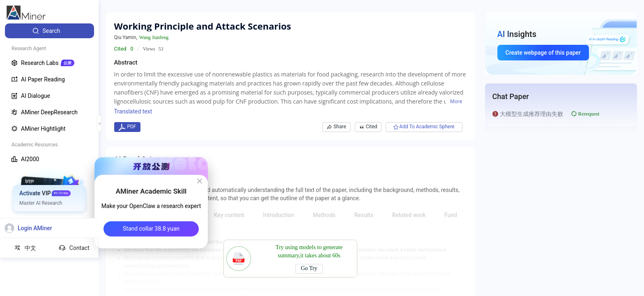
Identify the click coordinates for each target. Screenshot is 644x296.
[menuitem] (49, 31)
